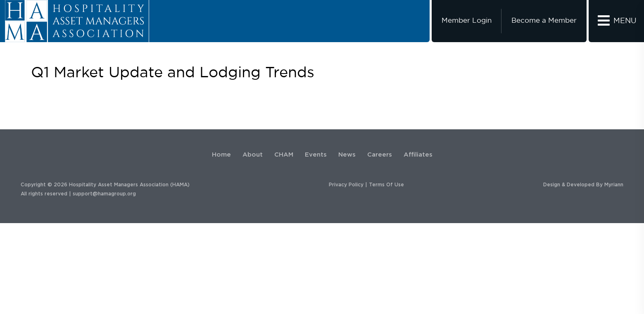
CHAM (284, 155)
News (347, 155)
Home (221, 155)
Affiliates (418, 155)
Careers (380, 155)
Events (316, 155)
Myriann (614, 185)
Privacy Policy (346, 185)
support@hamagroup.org (104, 194)
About (253, 155)
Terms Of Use (386, 185)
